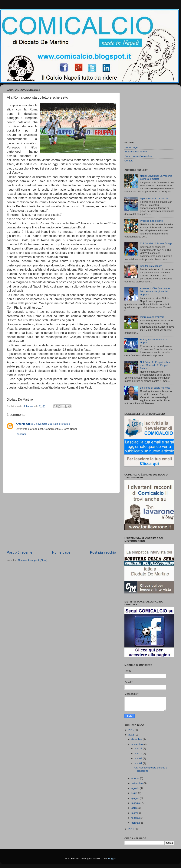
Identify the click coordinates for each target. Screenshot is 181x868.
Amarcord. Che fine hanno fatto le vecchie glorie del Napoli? (155, 291)
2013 (132, 829)
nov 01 (139, 763)
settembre (137, 783)
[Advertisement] (61, 521)
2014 (132, 735)
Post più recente (20, 552)
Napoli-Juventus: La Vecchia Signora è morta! (156, 177)
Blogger (112, 858)
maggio (136, 803)
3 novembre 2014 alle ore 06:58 (52, 424)
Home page (61, 552)
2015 (132, 730)
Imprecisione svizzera (152, 317)
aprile (135, 808)
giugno (136, 798)
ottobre (136, 778)
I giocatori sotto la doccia (154, 198)
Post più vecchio (103, 552)
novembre (137, 744)
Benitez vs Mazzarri (151, 266)
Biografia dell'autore (136, 152)
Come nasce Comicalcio (138, 156)
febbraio (136, 818)
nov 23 (139, 748)
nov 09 (139, 758)
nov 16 (139, 754)
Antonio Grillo (24, 424)
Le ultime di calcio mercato (155, 388)
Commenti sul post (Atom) (33, 560)
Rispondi (21, 434)
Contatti (129, 161)
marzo (135, 813)
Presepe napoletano (151, 221)
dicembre (137, 739)
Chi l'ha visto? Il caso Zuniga (156, 243)
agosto (136, 788)
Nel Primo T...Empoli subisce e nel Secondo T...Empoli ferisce (156, 365)
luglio (135, 793)
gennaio (136, 823)
